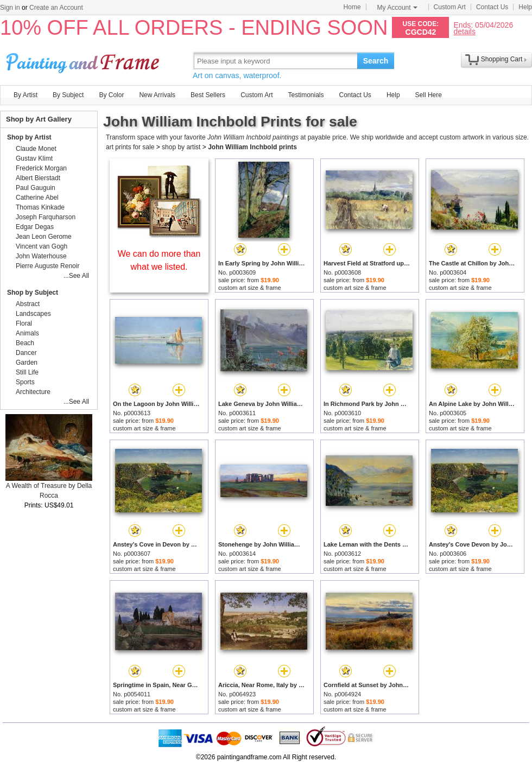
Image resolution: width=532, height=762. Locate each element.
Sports (25, 382)
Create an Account (56, 8)
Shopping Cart (502, 59)
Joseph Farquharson (46, 217)
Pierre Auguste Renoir (47, 266)
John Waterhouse (41, 256)
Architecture (33, 392)
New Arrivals (157, 95)
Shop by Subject (33, 293)
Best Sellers (208, 95)
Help (525, 7)
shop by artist (181, 147)
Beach (25, 343)
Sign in (10, 8)
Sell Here (429, 95)
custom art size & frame (250, 288)
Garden (27, 363)
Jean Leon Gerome (44, 237)
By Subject (68, 95)
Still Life (27, 372)
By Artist (26, 95)
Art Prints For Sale (84, 61)
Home (352, 7)
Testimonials (306, 95)
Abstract (28, 304)
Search (376, 61)
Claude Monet (36, 149)
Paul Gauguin (36, 188)
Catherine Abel (37, 198)
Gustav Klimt (34, 158)
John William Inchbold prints (252, 147)
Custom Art (450, 7)
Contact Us (492, 7)
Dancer (26, 353)
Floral (24, 323)
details (464, 31)
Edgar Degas (35, 227)
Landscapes (33, 314)
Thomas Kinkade (40, 207)
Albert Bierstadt (38, 178)
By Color (111, 95)
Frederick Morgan (41, 168)
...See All (76, 276)
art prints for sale (130, 147)
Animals (27, 333)
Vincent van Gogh (42, 246)
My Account (397, 8)
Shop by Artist (29, 137)
